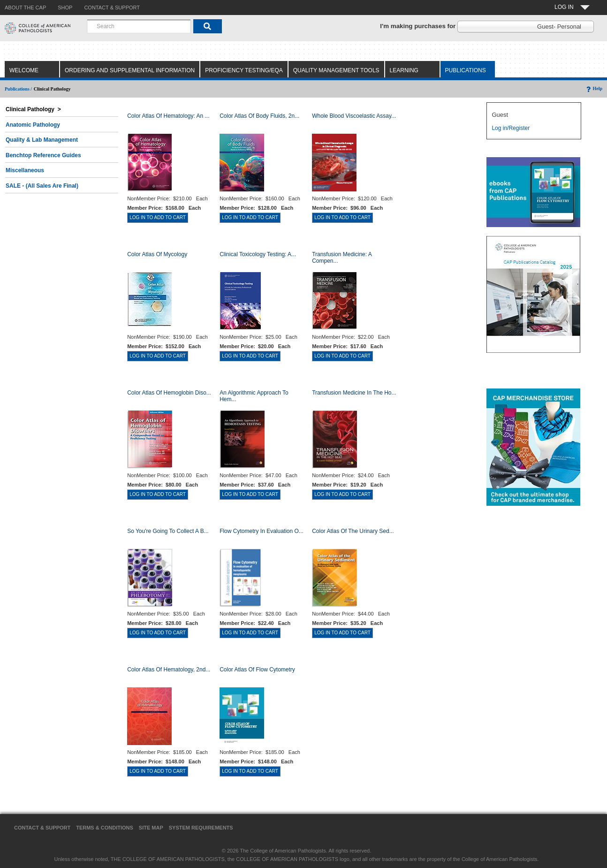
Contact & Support (42, 828)
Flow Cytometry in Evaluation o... (262, 531)
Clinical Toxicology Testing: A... (258, 254)
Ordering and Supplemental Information (130, 70)
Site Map (151, 828)
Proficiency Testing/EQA (244, 70)
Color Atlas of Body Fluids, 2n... (259, 116)
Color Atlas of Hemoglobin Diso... (169, 393)
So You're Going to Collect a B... (168, 531)
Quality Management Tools (336, 70)
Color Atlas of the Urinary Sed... (353, 531)
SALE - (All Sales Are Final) (42, 186)
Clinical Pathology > (33, 109)
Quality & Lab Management (42, 140)
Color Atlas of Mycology (157, 254)
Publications (466, 70)
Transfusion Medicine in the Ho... (354, 393)
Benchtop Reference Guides (43, 155)
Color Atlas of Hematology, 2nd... (169, 670)
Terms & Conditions (105, 828)
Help (594, 88)
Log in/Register (511, 128)
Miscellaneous (25, 170)
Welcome (24, 70)
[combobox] (139, 26)
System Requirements (201, 828)
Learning (404, 70)
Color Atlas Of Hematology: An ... (168, 116)
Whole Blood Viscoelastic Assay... (354, 116)
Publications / (18, 89)
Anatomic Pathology (33, 125)
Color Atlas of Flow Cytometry (257, 670)
